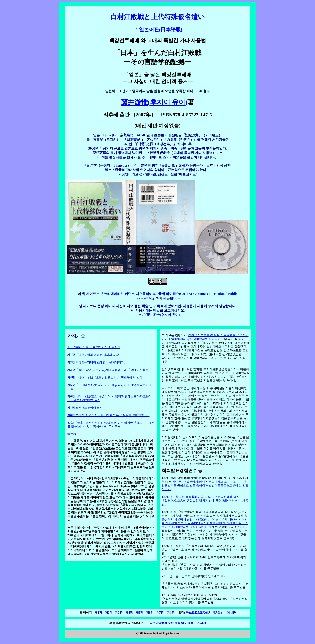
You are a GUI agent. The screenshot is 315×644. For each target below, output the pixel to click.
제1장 (98, 613)
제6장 (150, 613)
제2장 (109, 613)
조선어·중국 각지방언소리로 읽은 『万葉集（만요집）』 (109, 415)
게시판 (231, 613)
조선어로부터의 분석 (85, 408)
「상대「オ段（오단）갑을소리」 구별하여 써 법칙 (105, 377)
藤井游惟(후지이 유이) (154, 102)
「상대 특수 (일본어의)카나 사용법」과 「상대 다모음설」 (110, 370)
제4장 (129, 613)
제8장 (171, 613)
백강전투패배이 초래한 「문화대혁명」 (97, 362)
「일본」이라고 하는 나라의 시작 (93, 355)
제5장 (139, 613)
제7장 (160, 613)
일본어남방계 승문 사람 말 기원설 (171, 623)
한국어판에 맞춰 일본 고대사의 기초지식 (94, 347)
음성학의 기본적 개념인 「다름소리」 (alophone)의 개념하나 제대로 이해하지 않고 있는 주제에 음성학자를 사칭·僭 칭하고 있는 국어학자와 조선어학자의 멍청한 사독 (205, 523)
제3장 (119, 613)
